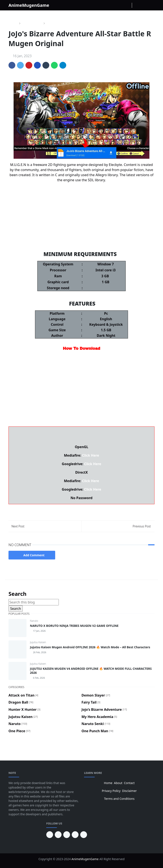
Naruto (34, 621)
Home (108, 783)
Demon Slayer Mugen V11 (81, 239)
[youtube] (58, 835)
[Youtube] (128, 5)
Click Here (90, 455)
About (118, 783)
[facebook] (114, 5)
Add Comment (32, 555)
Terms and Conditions (119, 799)
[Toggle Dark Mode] (136, 5)
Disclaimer (129, 791)
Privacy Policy (111, 791)
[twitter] (75, 835)
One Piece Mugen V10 (81, 203)
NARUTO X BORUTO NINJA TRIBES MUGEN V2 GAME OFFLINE (74, 626)
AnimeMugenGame (29, 5)
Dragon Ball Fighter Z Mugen (81, 230)
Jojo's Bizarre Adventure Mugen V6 (81, 221)
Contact (129, 783)
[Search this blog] (34, 602)
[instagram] (121, 5)
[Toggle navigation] (151, 5)
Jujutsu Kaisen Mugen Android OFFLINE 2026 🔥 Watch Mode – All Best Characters (90, 647)
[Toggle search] (144, 5)
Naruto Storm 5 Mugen (82, 212)
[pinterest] (50, 835)
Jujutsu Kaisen (38, 642)
